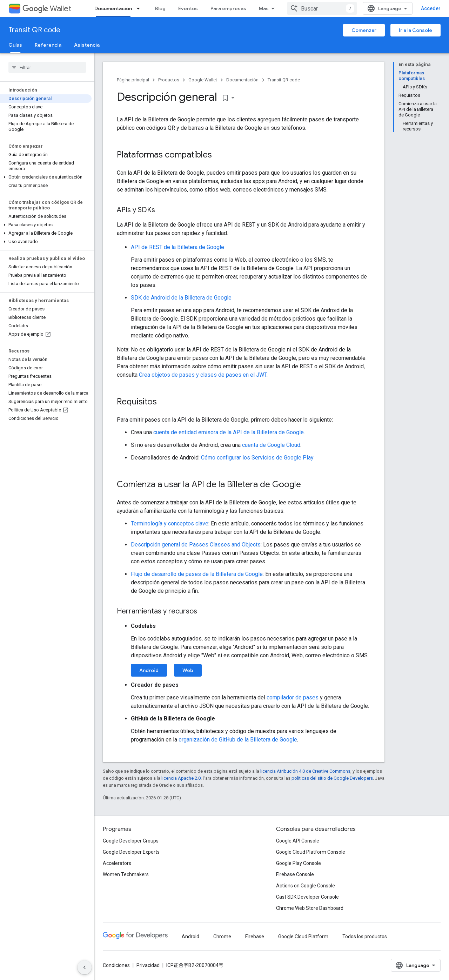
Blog (160, 8)
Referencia (48, 45)
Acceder (431, 8)
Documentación (242, 80)
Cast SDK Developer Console (307, 897)
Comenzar (364, 30)
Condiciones (116, 965)
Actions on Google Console (306, 886)
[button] (46, 177)
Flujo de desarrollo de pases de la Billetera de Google (197, 574)
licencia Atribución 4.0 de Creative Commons (305, 771)
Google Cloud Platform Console (311, 852)
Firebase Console (295, 874)
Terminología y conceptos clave (170, 523)
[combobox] (322, 8)
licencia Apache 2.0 (181, 778)
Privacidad (148, 965)
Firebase (255, 937)
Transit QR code (34, 30)
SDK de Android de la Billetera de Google (181, 298)
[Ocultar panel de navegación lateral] (85, 967)
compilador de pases (293, 697)
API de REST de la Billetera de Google (177, 247)
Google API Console (298, 841)
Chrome (222, 937)
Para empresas (228, 8)
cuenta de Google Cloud (271, 445)
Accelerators (117, 863)
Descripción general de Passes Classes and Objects (196, 545)
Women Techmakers (126, 874)
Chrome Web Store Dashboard (310, 908)
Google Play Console (299, 863)
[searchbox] (47, 67)
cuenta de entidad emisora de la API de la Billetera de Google (229, 432)
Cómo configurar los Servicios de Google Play (257, 458)
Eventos (188, 8)
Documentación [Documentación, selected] (113, 8)
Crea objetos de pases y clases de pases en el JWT (203, 375)
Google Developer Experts (131, 852)
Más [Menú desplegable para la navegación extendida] (264, 8)
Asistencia (87, 45)
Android (149, 670)
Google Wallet (203, 80)
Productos (169, 80)
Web (188, 670)
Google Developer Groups (131, 841)
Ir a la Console (416, 30)
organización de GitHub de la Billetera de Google (238, 740)
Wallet (47, 9)
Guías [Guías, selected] (15, 45)
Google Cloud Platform (303, 937)
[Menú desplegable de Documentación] (140, 8)
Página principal (133, 80)
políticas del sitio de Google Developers (332, 778)
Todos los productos (365, 937)
